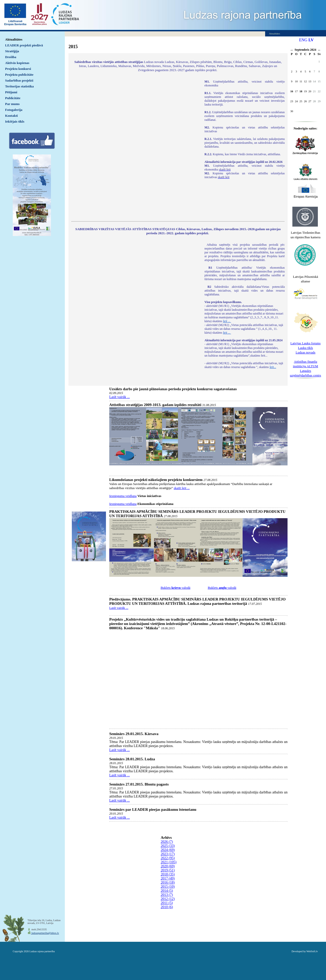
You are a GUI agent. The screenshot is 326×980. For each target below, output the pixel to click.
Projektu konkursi (18, 69)
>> (319, 50)
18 (301, 91)
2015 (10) (168, 887)
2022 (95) (168, 858)
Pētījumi (11, 92)
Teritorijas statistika (19, 86)
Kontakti (11, 116)
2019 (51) (168, 870)
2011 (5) (167, 903)
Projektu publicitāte (19, 75)
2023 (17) (168, 854)
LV (311, 40)
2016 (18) (168, 883)
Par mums (12, 104)
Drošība (11, 57)
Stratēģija (12, 51)
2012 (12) (168, 899)
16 (292, 91)
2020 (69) (168, 866)
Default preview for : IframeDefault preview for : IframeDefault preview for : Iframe (135, 147)
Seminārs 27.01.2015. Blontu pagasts (139, 784)
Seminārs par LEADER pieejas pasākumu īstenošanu (153, 809)
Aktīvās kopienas (17, 63)
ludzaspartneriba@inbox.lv (45, 933)
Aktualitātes (14, 39)
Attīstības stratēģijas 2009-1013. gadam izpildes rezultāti (155, 405)
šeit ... (227, 321)
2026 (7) (167, 842)
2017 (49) (168, 878)
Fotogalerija (14, 110)
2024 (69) (168, 850)
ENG (303, 40)
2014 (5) (167, 891)
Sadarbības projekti (19, 80)
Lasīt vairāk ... (119, 397)
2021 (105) (169, 862)
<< (292, 50)
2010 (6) (167, 907)
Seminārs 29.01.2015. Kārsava (134, 734)
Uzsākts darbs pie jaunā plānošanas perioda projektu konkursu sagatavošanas (173, 389)
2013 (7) (167, 895)
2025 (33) (168, 846)
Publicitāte (13, 98)
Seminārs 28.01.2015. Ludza (132, 759)
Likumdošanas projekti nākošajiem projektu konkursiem (156, 480)
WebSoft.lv (312, 951)
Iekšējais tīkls (15, 121)
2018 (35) (168, 874)
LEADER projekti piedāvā (24, 45)
